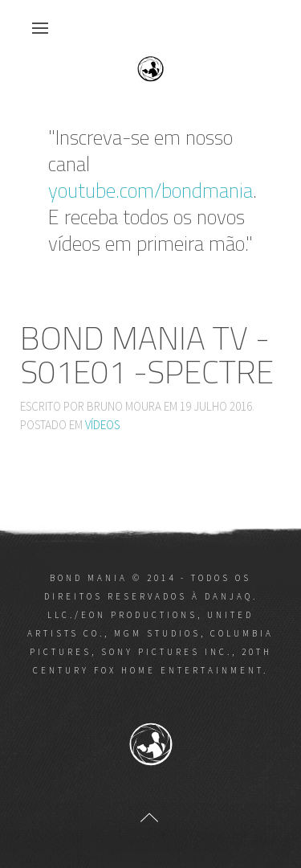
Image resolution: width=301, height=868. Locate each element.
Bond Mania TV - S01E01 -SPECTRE (147, 355)
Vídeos (102, 425)
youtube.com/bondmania (150, 190)
